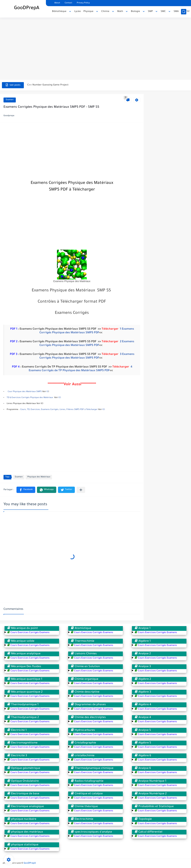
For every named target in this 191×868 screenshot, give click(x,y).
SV (188, 11)
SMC (163, 11)
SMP (150, 11)
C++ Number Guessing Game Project (48, 85)
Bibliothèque (59, 11)
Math (120, 11)
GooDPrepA (27, 8)
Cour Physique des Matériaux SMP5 (25, 392)
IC (47, 392)
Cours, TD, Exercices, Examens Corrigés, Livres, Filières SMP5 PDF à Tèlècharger (59, 410)
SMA (176, 11)
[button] (26, 490)
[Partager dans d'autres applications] (81, 490)
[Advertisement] (95, 46)
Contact (68, 3)
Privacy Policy (83, 3)
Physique (88, 11)
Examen (10, 100)
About (57, 3)
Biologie (135, 11)
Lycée (78, 11)
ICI (60, 398)
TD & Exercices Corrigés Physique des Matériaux (30, 398)
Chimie (105, 11)
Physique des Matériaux (39, 477)
